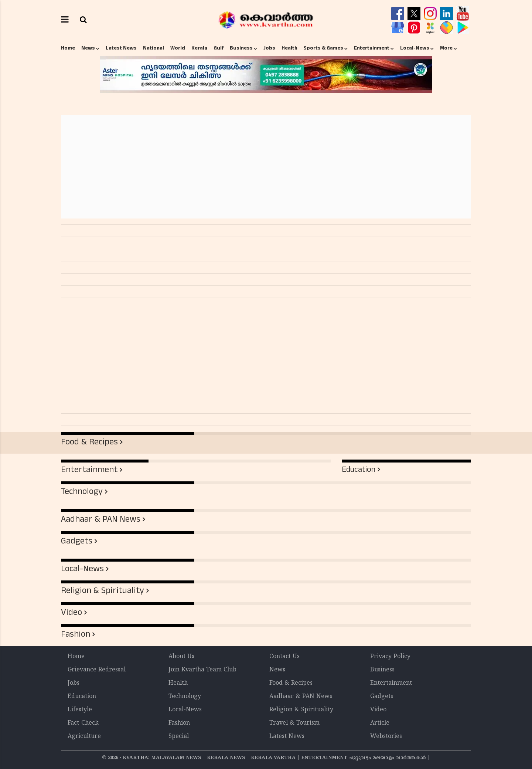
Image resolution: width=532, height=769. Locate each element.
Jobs (269, 48)
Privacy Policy (390, 657)
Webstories (386, 736)
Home (68, 48)
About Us (181, 657)
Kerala (199, 48)
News (88, 48)
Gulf (219, 48)
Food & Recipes (89, 442)
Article (380, 723)
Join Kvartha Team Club (202, 670)
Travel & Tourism (294, 723)
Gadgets (77, 541)
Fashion (76, 634)
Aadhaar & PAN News (101, 519)
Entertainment (372, 48)
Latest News (121, 48)
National (154, 48)
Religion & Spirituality (103, 590)
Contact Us (284, 657)
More (446, 48)
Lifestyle (80, 710)
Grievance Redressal (97, 670)
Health (289, 48)
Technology (82, 491)
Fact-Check (83, 723)
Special (179, 736)
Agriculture (84, 736)
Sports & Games (323, 48)
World (178, 48)
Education (359, 469)
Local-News (415, 48)
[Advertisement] (266, 167)
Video (71, 612)
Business (241, 48)
